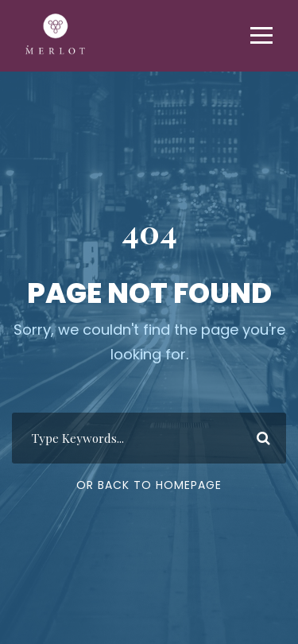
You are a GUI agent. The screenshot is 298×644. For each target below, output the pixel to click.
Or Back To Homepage (149, 485)
